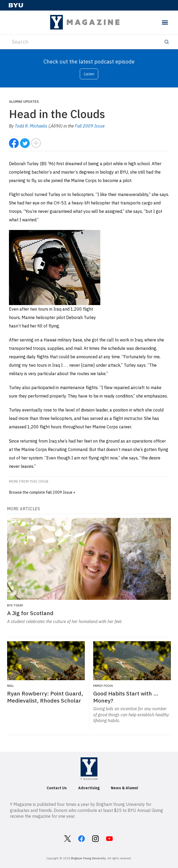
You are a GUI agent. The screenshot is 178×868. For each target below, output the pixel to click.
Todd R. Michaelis (31, 126)
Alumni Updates (24, 101)
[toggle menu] (165, 23)
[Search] (89, 42)
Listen (89, 74)
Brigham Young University (88, 858)
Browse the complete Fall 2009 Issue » (42, 492)
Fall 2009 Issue (90, 126)
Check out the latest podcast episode (89, 62)
